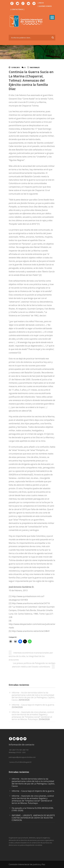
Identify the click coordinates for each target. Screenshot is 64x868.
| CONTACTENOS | (17, 9)
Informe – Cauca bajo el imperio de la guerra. (33, 705)
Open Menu (52, 17)
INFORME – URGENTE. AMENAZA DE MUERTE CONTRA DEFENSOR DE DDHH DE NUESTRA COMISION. (33, 818)
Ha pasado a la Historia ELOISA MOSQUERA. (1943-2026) (33, 809)
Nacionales (35, 67)
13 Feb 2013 (15, 67)
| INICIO (41, 3)
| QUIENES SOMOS (45, 6)
